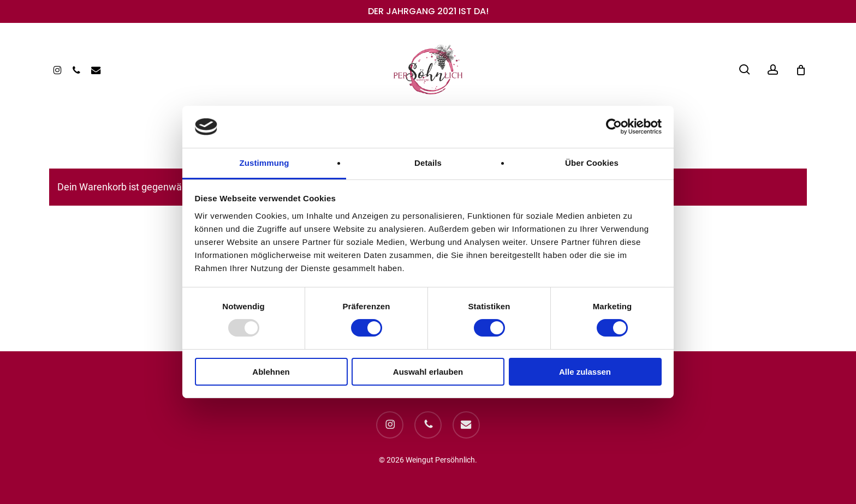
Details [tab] (428, 163)
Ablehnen (271, 372)
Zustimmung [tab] (264, 163)
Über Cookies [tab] (592, 163)
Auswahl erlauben (428, 372)
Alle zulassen (585, 372)
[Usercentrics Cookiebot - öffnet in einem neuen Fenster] (614, 127)
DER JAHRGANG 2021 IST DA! (428, 11)
